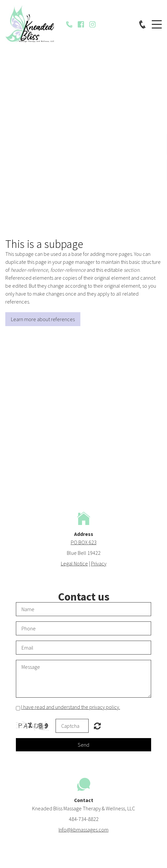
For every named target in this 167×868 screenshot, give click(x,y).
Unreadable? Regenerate (97, 726)
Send (83, 745)
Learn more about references (43, 319)
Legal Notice (74, 563)
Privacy (99, 563)
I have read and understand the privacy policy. (71, 707)
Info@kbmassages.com (83, 830)
